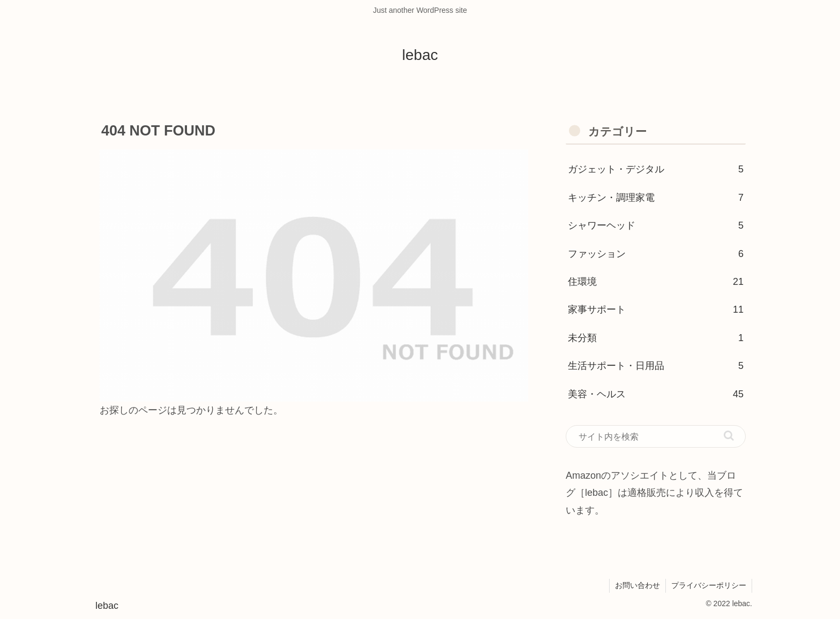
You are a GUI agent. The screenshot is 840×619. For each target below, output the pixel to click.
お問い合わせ (637, 585)
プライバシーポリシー (709, 585)
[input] (656, 436)
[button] (729, 436)
